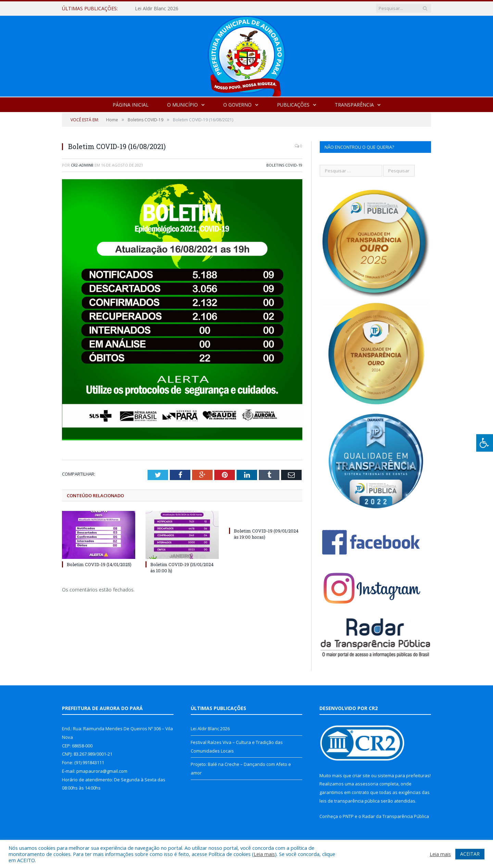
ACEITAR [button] (470, 854)
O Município (182, 105)
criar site (361, 775)
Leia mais (264, 854)
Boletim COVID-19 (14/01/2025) (99, 564)
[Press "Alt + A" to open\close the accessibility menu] (485, 443)
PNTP (348, 816)
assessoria (367, 784)
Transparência (354, 105)
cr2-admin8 (82, 165)
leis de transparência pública (350, 801)
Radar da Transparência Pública (396, 816)
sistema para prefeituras (404, 775)
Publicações (293, 105)
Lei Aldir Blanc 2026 (157, 9)
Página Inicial (131, 105)
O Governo (237, 105)
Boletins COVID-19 (284, 165)
